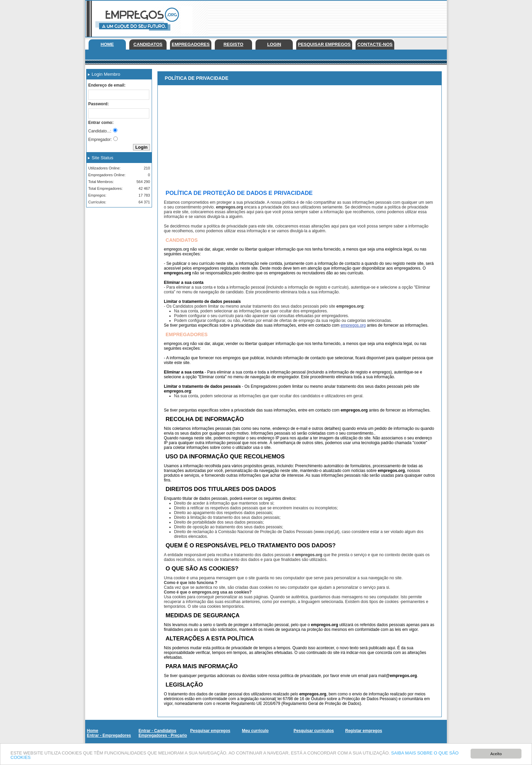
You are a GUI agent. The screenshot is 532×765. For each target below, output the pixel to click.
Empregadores (191, 44)
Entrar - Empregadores (109, 735)
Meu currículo (255, 731)
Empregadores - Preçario (163, 735)
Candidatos (148, 44)
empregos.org (353, 325)
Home (107, 44)
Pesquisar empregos (324, 44)
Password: (99, 104)
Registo (233, 44)
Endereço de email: (107, 85)
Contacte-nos (375, 44)
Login (274, 44)
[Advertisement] (323, 17)
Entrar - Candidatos (157, 731)
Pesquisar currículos (314, 731)
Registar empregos (364, 731)
